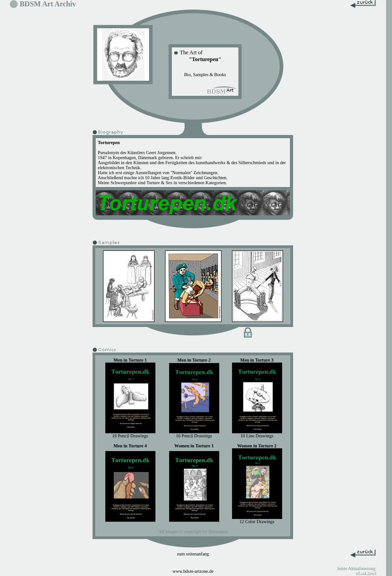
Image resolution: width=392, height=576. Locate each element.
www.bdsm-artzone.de (193, 571)
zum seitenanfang (193, 554)
